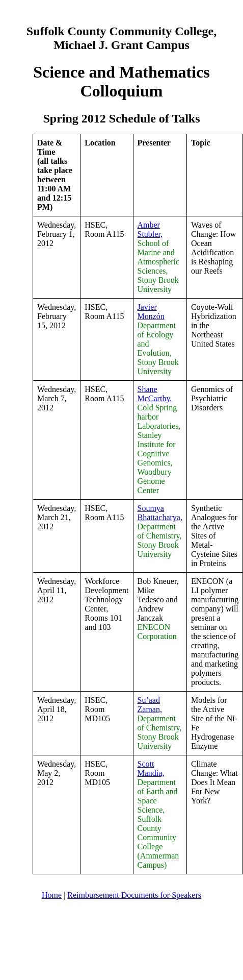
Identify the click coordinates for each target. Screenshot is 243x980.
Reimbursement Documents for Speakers (134, 895)
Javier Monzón (151, 312)
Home (52, 895)
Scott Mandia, (151, 768)
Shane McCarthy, (155, 394)
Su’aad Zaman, (150, 705)
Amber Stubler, (150, 229)
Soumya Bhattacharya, (160, 513)
